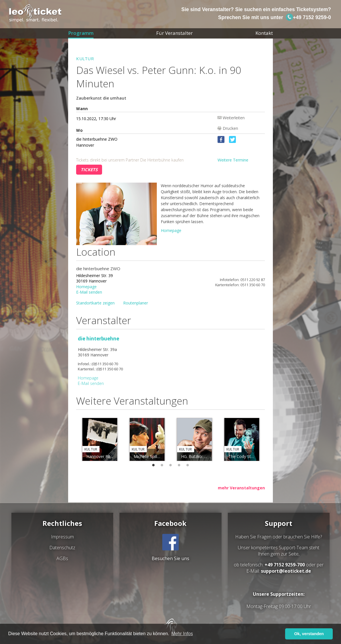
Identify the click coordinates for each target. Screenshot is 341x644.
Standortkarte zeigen (95, 303)
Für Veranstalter (174, 33)
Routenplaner (136, 303)
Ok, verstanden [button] (309, 634)
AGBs (62, 558)
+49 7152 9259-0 (308, 17)
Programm (81, 33)
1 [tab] (153, 465)
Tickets (89, 169)
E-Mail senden (89, 292)
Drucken (230, 128)
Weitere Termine (233, 160)
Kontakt (264, 33)
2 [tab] (162, 465)
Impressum (62, 537)
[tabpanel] (100, 439)
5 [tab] (188, 465)
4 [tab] (179, 465)
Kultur (85, 58)
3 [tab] (170, 465)
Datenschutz (62, 548)
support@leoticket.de (286, 571)
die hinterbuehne (99, 339)
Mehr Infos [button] (182, 634)
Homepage (171, 230)
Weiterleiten (234, 117)
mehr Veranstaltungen (241, 488)
